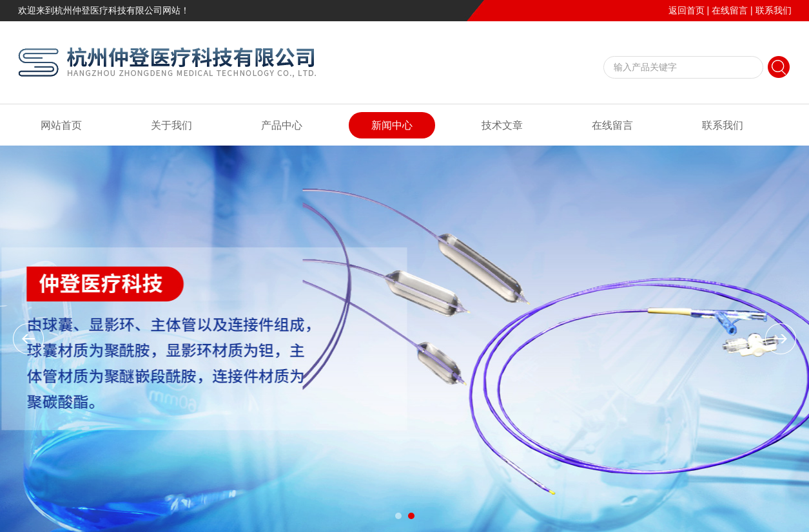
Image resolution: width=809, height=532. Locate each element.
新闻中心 (392, 125)
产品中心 (282, 125)
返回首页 (687, 10)
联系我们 (774, 10)
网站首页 (61, 125)
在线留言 (730, 10)
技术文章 (502, 125)
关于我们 (171, 125)
